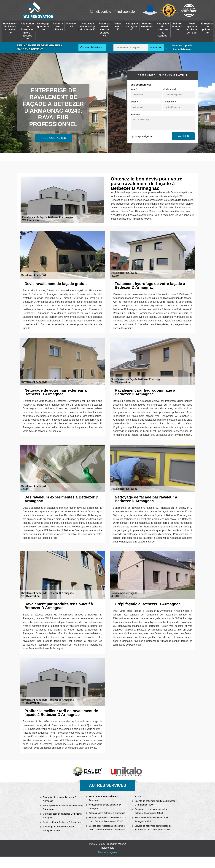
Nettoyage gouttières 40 (43, 27)
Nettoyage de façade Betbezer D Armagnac (105, 807)
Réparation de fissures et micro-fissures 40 (27, 31)
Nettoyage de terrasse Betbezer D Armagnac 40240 (60, 829)
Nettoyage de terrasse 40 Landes (163, 30)
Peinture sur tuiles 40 (58, 27)
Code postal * (170, 89)
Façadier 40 (72, 25)
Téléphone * (170, 102)
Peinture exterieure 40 (147, 27)
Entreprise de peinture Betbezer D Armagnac (60, 799)
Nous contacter (53, 138)
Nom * (134, 89)
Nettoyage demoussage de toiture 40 (88, 27)
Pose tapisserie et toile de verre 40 (192, 28)
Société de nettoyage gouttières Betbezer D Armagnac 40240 (155, 803)
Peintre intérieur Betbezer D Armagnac (62, 822)
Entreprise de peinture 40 (207, 28)
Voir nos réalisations (91, 47)
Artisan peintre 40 (118, 27)
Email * (134, 102)
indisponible (100, 12)
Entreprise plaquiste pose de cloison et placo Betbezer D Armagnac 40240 (108, 819)
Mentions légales (107, 852)
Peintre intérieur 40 (177, 27)
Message (135, 114)
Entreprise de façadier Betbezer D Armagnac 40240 (151, 819)
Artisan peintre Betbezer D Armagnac (107, 813)
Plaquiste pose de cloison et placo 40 (104, 30)
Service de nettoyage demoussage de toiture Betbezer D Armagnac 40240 (153, 828)
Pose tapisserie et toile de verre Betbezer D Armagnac (63, 807)
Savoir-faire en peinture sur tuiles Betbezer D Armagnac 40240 (151, 811)
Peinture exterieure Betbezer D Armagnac (104, 798)
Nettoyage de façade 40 (132, 27)
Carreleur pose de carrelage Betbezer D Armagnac (62, 816)
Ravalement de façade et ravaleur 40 (10, 28)
